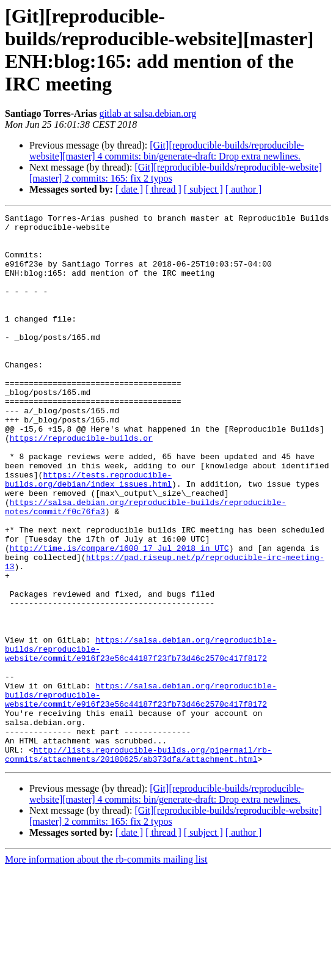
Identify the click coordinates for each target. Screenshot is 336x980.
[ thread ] (163, 189)
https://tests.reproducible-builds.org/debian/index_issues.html (88, 533)
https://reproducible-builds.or (81, 484)
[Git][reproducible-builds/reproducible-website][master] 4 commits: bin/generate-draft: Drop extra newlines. (167, 151)
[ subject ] (203, 189)
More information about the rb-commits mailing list (106, 969)
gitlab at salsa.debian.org (148, 113)
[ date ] (129, 189)
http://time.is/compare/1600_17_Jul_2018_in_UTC (119, 616)
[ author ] (244, 189)
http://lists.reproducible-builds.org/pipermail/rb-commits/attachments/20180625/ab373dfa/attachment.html (138, 863)
